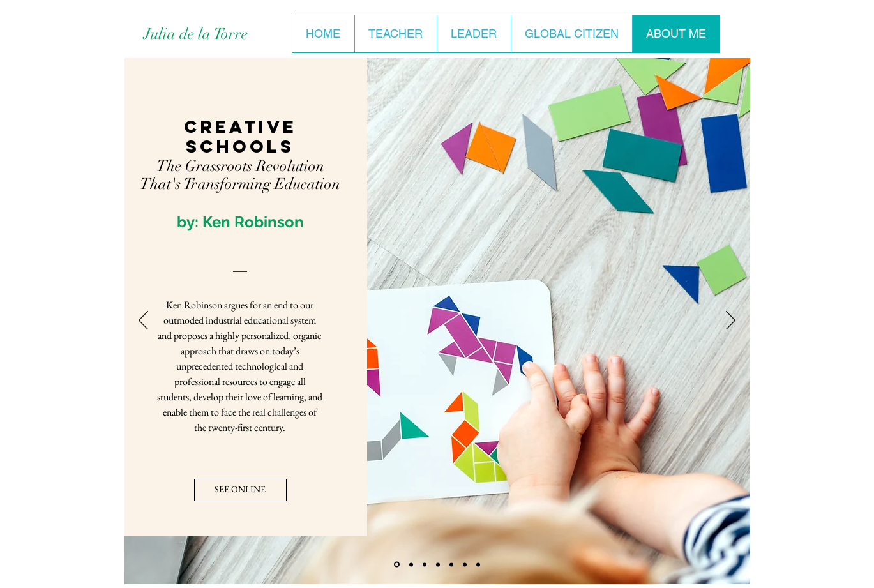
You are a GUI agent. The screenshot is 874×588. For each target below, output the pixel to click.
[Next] (731, 321)
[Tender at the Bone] (478, 564)
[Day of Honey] (411, 564)
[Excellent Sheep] (451, 564)
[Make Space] (425, 564)
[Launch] (465, 564)
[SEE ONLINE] (240, 490)
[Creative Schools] (397, 565)
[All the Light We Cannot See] (438, 564)
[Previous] (143, 321)
